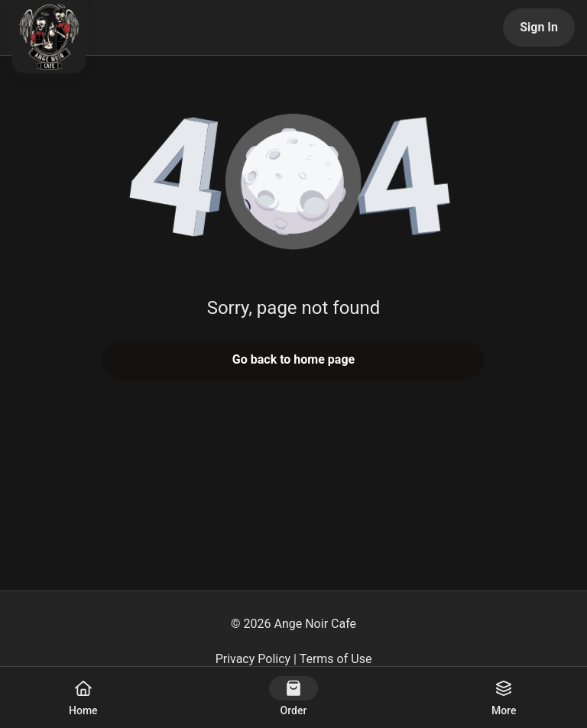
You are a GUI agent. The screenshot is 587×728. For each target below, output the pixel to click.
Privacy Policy (253, 659)
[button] (293, 183)
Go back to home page (293, 359)
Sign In (539, 27)
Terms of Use (336, 659)
